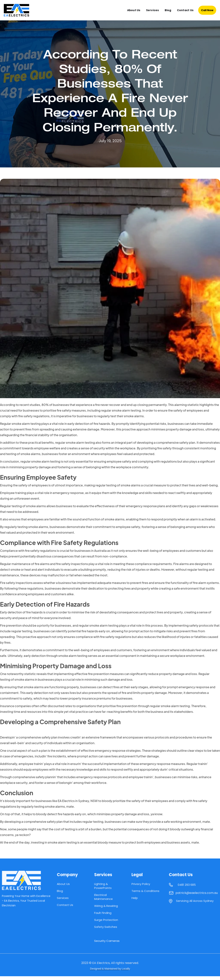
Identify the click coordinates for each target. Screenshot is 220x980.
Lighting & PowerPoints (103, 886)
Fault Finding (103, 913)
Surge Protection (106, 920)
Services (153, 10)
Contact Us (185, 10)
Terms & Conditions (145, 891)
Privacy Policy (141, 884)
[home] (20, 10)
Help (135, 898)
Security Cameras (107, 941)
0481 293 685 (187, 887)
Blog (168, 10)
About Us (134, 10)
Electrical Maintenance (103, 897)
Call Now (207, 10)
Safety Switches (106, 927)
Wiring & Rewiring (106, 906)
